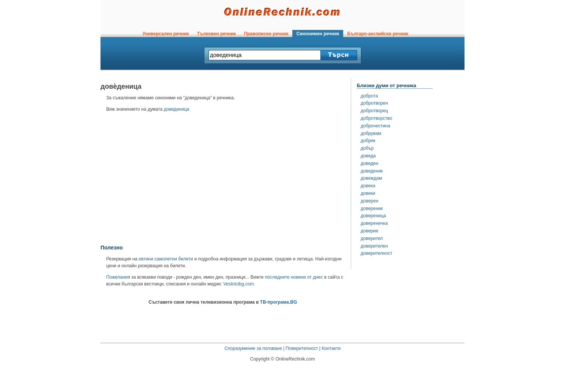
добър (367, 148)
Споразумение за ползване (253, 348)
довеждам (371, 178)
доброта (369, 96)
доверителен (374, 246)
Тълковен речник (217, 34)
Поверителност (302, 348)
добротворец (374, 111)
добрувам (371, 133)
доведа (368, 156)
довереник (372, 209)
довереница (373, 216)
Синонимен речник (318, 34)
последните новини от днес (294, 277)
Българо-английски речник (378, 34)
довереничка (374, 223)
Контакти (331, 348)
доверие (370, 231)
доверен (370, 201)
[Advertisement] (223, 181)
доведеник (372, 171)
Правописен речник (266, 34)
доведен (370, 163)
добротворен (374, 103)
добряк (368, 141)
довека (368, 186)
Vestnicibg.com (239, 284)
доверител (372, 238)
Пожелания (118, 277)
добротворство (376, 118)
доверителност (376, 253)
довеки (368, 193)
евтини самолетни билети (166, 259)
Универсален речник (166, 34)
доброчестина (375, 126)
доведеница (177, 109)
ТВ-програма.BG (279, 302)
